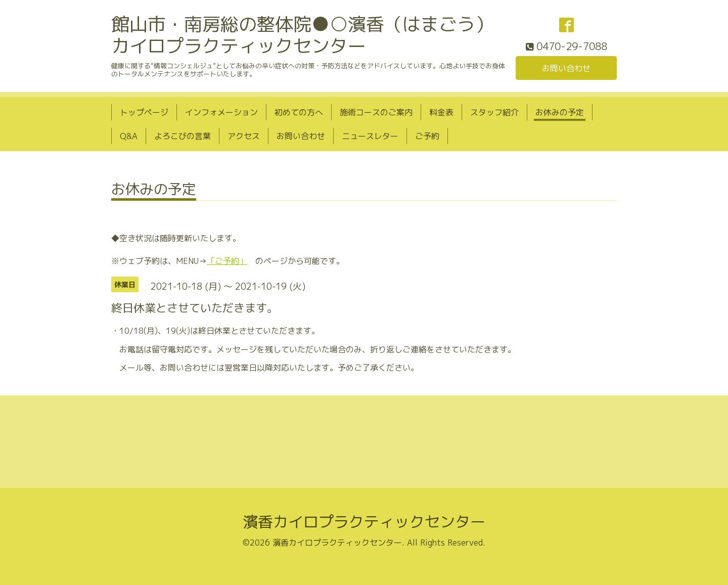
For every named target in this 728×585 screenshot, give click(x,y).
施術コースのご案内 (376, 112)
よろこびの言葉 (183, 136)
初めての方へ (299, 112)
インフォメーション (221, 112)
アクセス (244, 136)
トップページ (144, 112)
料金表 (441, 112)
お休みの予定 (560, 112)
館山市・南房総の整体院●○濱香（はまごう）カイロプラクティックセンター (302, 35)
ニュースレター (370, 136)
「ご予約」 (227, 261)
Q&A (129, 136)
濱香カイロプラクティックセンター (364, 522)
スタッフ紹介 (494, 112)
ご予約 (427, 136)
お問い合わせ (566, 68)
